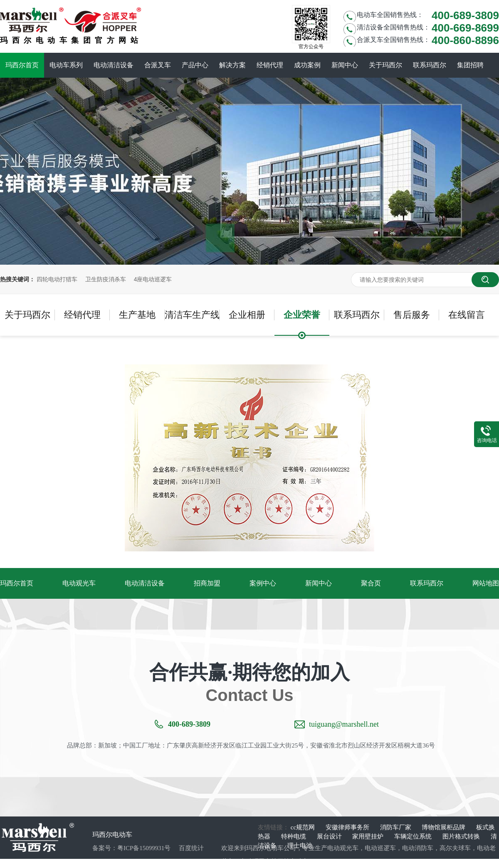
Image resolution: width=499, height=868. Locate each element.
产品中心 (195, 65)
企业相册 (247, 315)
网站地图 (486, 583)
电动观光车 (79, 583)
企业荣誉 (302, 315)
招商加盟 (207, 583)
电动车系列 (66, 65)
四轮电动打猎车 (57, 279)
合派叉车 (158, 65)
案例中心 (263, 583)
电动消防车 (418, 848)
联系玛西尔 (430, 65)
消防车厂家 (396, 827)
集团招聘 (470, 65)
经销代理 (270, 65)
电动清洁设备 (114, 65)
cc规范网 (304, 827)
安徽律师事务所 (348, 827)
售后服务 (412, 315)
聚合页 (371, 583)
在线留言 (467, 315)
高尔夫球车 (455, 848)
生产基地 (137, 315)
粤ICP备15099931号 (144, 848)
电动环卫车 (256, 861)
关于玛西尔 (385, 65)
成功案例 (307, 65)
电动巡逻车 (380, 848)
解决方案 (232, 65)
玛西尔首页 (22, 65)
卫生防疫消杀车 (106, 279)
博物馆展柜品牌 (444, 827)
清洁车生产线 (192, 315)
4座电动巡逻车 (153, 279)
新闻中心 (345, 65)
